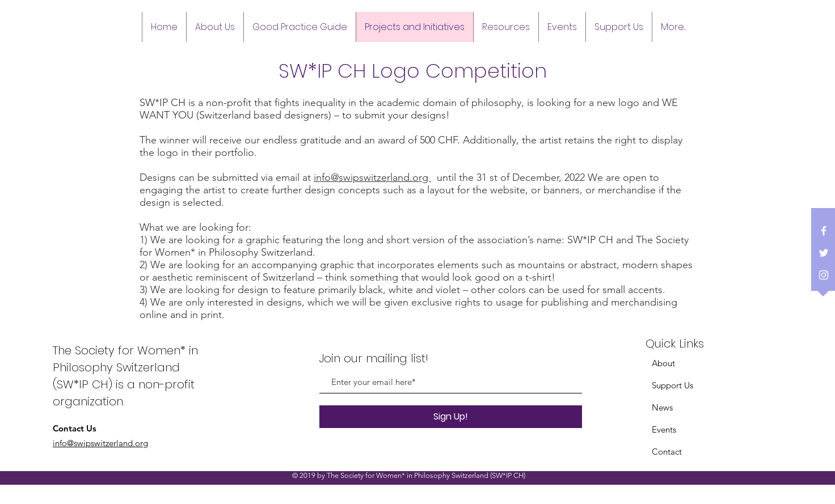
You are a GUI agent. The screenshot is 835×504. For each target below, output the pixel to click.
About (663, 363)
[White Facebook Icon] (824, 231)
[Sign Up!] (451, 417)
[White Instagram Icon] (824, 275)
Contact (667, 452)
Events (664, 429)
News (662, 407)
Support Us (672, 385)
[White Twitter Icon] (824, 253)
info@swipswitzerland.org (372, 177)
